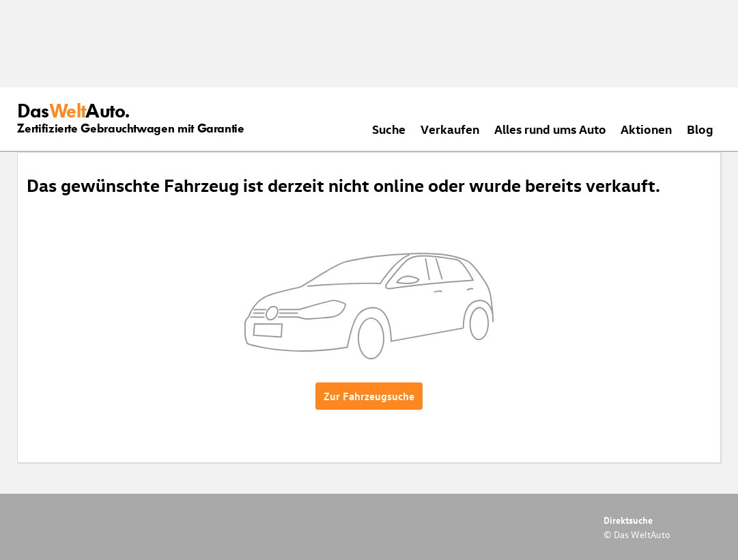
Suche (389, 129)
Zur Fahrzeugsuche (369, 396)
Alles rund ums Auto (550, 129)
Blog (700, 129)
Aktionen (646, 129)
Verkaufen (450, 129)
